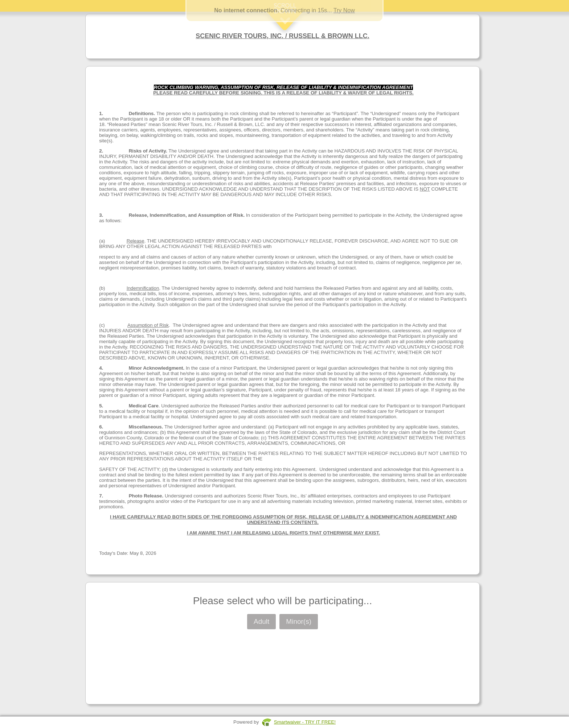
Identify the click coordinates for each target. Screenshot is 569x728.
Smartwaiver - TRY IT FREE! (305, 722)
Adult (261, 621)
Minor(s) (299, 621)
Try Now (344, 10)
